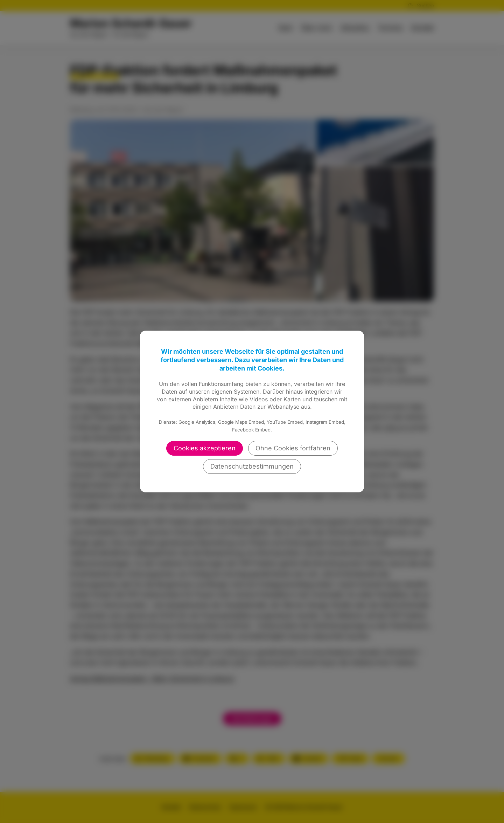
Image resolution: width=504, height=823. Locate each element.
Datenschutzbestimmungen (252, 466)
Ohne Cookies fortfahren (293, 448)
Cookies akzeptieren (205, 448)
